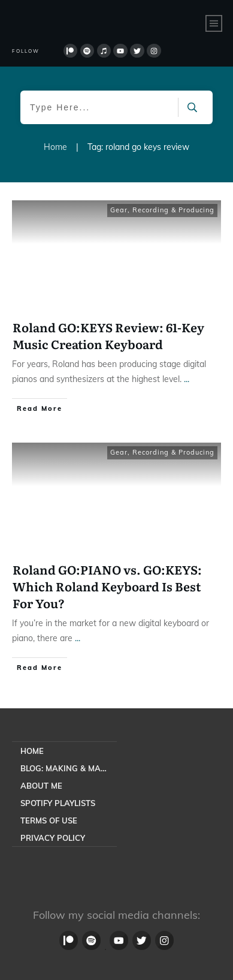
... (187, 379)
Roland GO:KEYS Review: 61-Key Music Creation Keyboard (108, 335)
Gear (119, 210)
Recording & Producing (173, 210)
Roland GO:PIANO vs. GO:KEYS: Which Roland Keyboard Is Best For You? (107, 586)
